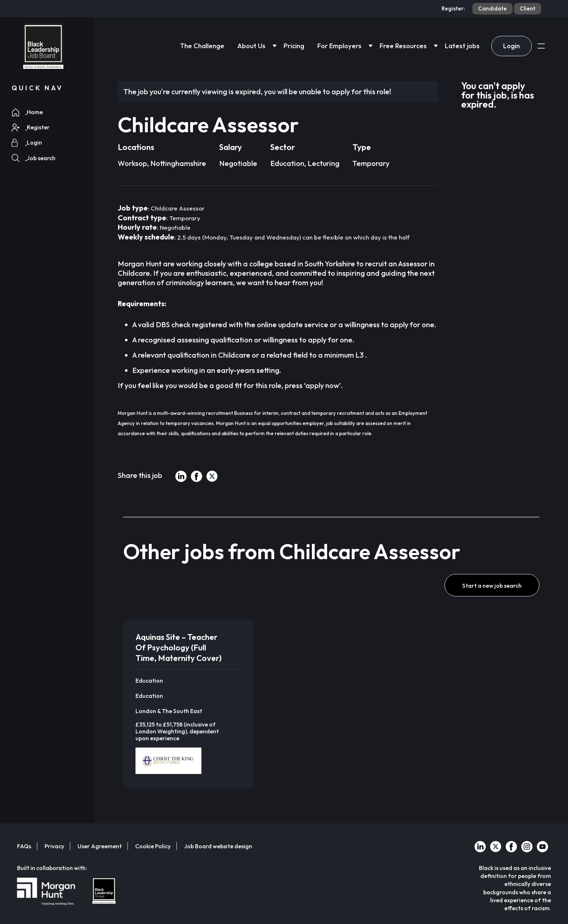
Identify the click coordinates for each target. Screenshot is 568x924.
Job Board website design (218, 846)
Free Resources (403, 46)
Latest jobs (462, 46)
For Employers (339, 46)
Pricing (294, 46)
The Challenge (202, 46)
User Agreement (100, 846)
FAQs (24, 846)
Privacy (54, 846)
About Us (251, 46)
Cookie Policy (153, 846)
